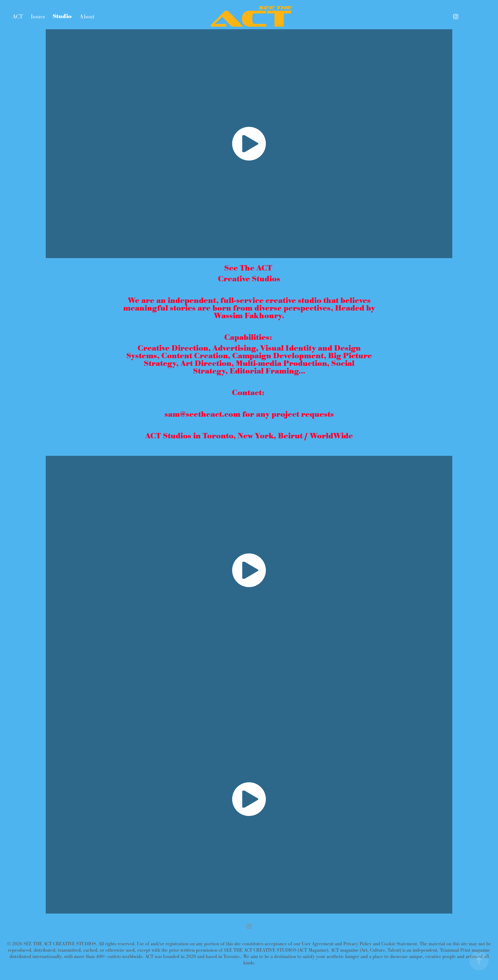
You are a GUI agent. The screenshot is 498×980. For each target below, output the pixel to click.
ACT (18, 17)
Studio (62, 17)
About (87, 17)
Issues (38, 17)
